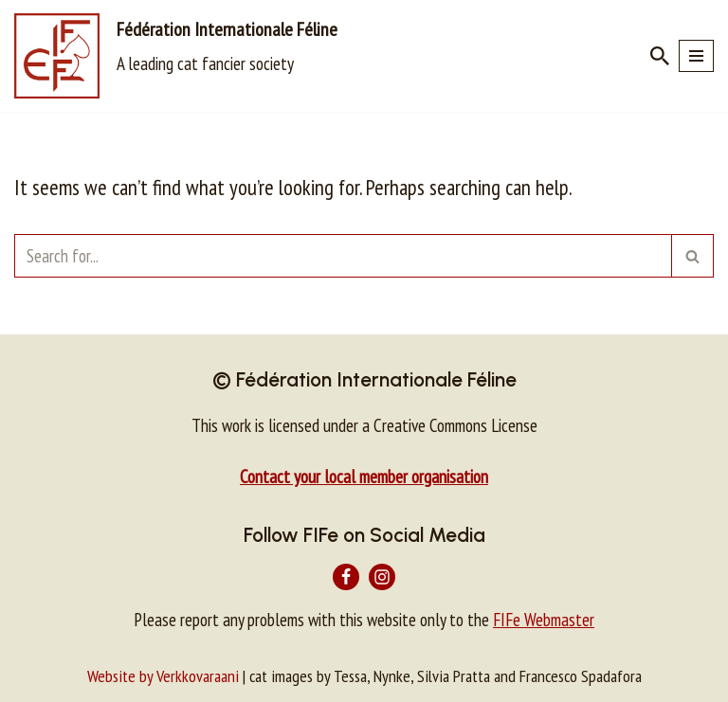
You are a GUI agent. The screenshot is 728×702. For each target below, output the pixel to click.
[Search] (660, 56)
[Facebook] (346, 577)
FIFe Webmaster (544, 620)
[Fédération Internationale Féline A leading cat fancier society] (176, 56)
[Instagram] (382, 577)
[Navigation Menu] (696, 56)
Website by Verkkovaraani (163, 676)
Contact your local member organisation (364, 477)
